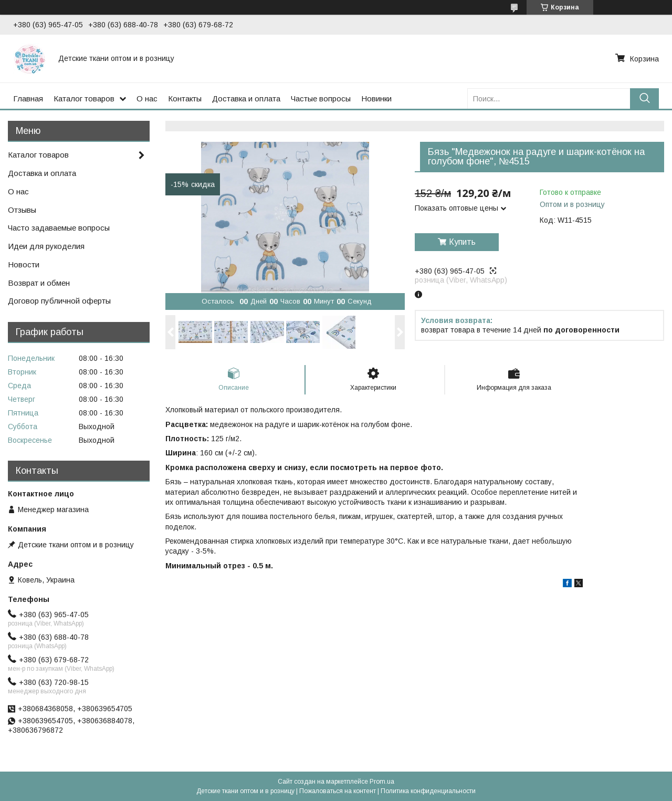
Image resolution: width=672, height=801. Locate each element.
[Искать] (644, 98)
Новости (24, 264)
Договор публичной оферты (59, 301)
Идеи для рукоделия (46, 246)
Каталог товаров (84, 98)
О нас (147, 98)
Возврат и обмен (39, 283)
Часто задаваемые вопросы (59, 228)
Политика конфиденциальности (428, 791)
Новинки (376, 98)
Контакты (185, 98)
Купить (462, 242)
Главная (28, 98)
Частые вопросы (321, 98)
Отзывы (22, 210)
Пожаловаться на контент (338, 791)
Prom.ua (382, 782)
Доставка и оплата (246, 98)
